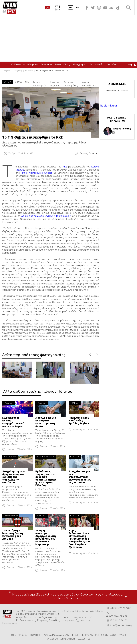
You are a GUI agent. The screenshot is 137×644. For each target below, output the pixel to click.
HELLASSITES (83, 639)
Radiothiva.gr (109, 106)
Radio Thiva (10, 8)
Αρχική (7, 71)
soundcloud (111, 8)
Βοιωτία (29, 71)
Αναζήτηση (128, 8)
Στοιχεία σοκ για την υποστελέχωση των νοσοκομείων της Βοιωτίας (80, 477)
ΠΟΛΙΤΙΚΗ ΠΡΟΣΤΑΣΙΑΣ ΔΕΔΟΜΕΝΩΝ (51, 635)
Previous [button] (90, 355)
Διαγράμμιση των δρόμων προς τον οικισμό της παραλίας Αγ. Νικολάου (13, 477)
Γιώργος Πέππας (121, 129)
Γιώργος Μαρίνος (55, 82)
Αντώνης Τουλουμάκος (71, 82)
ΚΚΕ (27, 82)
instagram (99, 8)
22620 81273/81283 (117, 616)
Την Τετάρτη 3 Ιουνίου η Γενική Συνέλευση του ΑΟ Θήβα (13, 535)
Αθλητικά (33, 64)
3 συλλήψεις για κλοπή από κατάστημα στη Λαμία (46, 422)
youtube (105, 8)
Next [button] (97, 355)
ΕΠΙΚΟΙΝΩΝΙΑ (90, 635)
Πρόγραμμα (80, 64)
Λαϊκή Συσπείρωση (33, 216)
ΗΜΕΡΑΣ (111, 90)
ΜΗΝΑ (125, 90)
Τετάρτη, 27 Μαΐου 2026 (19, 449)
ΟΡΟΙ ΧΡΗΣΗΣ (19, 635)
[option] (17, 370)
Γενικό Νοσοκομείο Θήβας (40, 82)
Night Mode (132, 65)
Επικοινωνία (97, 64)
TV (77, 8)
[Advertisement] (68, 38)
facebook (87, 8)
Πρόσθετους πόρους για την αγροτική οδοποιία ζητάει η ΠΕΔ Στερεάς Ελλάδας (46, 478)
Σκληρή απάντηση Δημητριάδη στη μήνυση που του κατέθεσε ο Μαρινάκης (46, 537)
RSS (77, 635)
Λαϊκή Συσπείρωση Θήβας (89, 82)
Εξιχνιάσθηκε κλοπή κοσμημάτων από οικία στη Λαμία (13, 422)
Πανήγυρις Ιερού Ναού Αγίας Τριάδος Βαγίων (79, 421)
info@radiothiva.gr (122, 625)
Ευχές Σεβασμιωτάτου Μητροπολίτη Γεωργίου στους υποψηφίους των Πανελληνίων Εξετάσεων (79, 539)
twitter (93, 8)
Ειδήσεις (16, 64)
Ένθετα (45, 64)
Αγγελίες (112, 64)
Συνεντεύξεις (63, 64)
